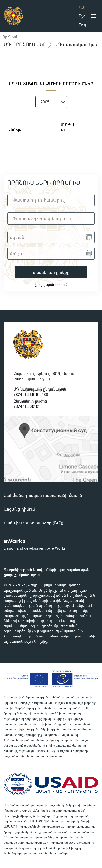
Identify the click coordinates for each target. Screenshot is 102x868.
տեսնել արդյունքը (51, 272)
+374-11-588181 (27, 394)
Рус (82, 16)
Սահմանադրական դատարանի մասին (43, 495)
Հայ (82, 7)
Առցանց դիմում (19, 509)
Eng (82, 25)
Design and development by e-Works (35, 548)
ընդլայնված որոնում (51, 285)
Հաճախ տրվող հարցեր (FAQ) (33, 523)
